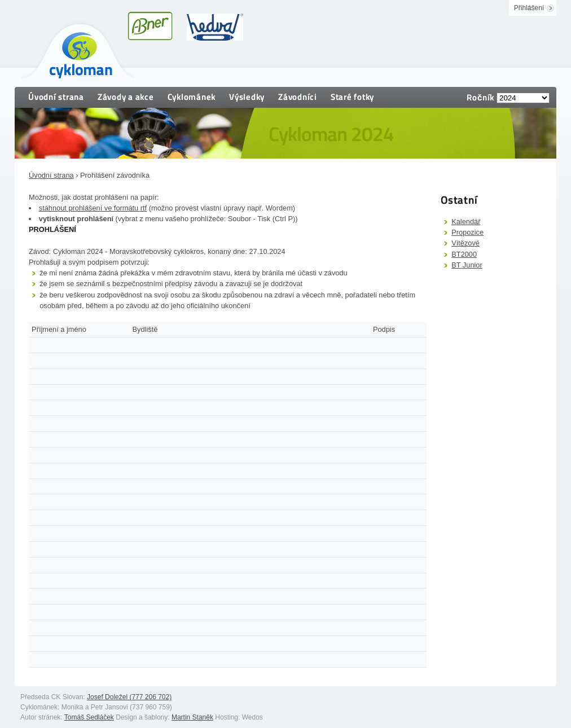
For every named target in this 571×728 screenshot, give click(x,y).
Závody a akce (126, 97)
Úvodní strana (56, 97)
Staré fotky (352, 97)
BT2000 (464, 254)
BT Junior (467, 265)
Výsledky (247, 97)
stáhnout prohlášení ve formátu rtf (93, 208)
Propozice (467, 232)
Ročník (480, 97)
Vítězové (465, 243)
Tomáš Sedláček (89, 717)
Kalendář (466, 222)
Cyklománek (192, 97)
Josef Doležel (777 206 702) (129, 697)
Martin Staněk (192, 717)
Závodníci (298, 97)
